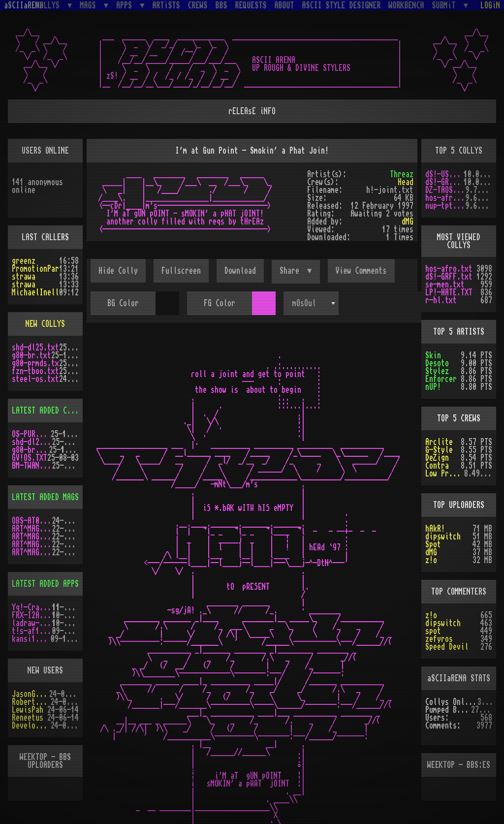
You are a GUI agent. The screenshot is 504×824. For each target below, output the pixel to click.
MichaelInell (35, 292)
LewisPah (28, 710)
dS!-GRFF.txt (444, 182)
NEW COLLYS (45, 324)
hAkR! (435, 529)
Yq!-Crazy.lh (32, 607)
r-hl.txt (441, 300)
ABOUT (284, 5)
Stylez (437, 371)
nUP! (433, 387)
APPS (126, 5)
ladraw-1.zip (32, 623)
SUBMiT (446, 5)
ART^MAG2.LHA (32, 552)
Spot (433, 544)
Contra (437, 466)
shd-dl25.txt (35, 348)
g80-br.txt (31, 355)
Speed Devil (447, 647)
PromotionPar (35, 269)
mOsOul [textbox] (304, 303)
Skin (433, 355)
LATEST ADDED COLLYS (49, 411)
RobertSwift (31, 702)
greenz (24, 261)
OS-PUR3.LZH (31, 434)
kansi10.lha (31, 639)
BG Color (123, 303)
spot (433, 631)
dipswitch (443, 537)
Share (291, 271)
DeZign (437, 458)
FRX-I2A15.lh (32, 615)
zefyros (439, 639)
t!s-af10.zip (32, 631)
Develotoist (31, 726)
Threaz (402, 174)
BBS (221, 5)
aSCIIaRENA (24, 5)
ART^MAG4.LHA (32, 537)
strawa (24, 277)
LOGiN (490, 5)
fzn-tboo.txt (35, 371)
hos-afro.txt (445, 198)
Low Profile (445, 474)
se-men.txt (445, 285)
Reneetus (28, 718)
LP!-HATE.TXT (449, 292)
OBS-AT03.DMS (32, 521)
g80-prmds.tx (35, 363)
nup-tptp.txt (445, 206)
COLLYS (50, 5)
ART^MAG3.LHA (32, 529)
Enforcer (441, 379)
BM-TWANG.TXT (32, 466)
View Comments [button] (361, 271)
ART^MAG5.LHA (32, 544)
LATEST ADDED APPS (45, 584)
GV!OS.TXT (30, 458)
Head (406, 182)
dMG (408, 222)
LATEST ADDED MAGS (45, 497)
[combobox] (311, 303)
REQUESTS (251, 5)
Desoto (437, 363)
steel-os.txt (35, 379)
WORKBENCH (407, 5)
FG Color (220, 303)
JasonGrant (31, 694)
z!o (431, 560)
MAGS (90, 5)
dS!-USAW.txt (444, 174)
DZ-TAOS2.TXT (445, 190)
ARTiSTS (166, 5)
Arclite (439, 442)
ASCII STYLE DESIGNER (342, 5)
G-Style (439, 450)
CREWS (198, 5)
